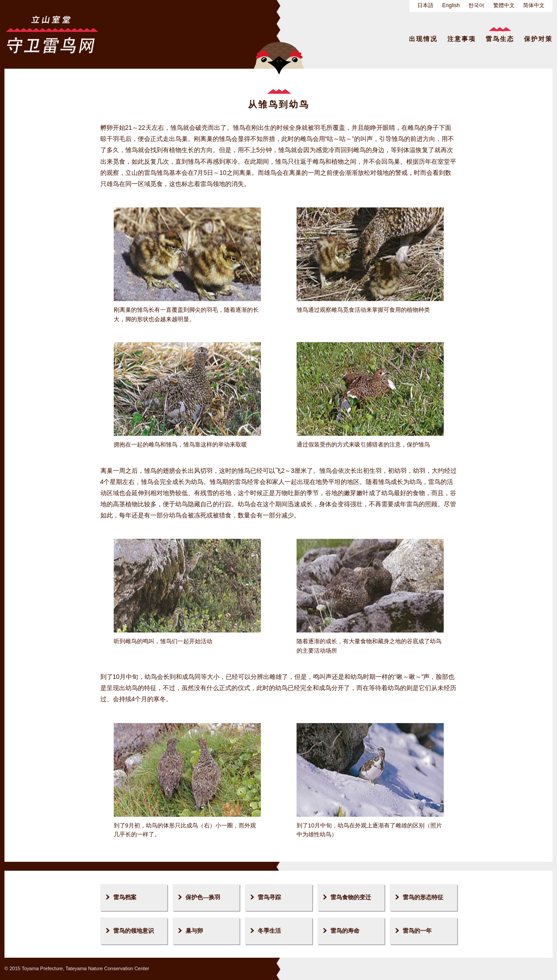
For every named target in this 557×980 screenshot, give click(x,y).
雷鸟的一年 (417, 931)
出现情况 (423, 39)
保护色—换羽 (203, 897)
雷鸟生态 (500, 39)
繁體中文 (504, 5)
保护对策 (538, 39)
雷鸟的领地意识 (134, 931)
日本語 (425, 5)
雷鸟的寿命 (345, 931)
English (451, 5)
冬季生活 (269, 931)
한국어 (476, 5)
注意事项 (462, 39)
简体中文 (534, 5)
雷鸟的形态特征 (423, 897)
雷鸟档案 (125, 897)
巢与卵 (194, 931)
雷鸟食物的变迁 (351, 897)
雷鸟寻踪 (269, 897)
